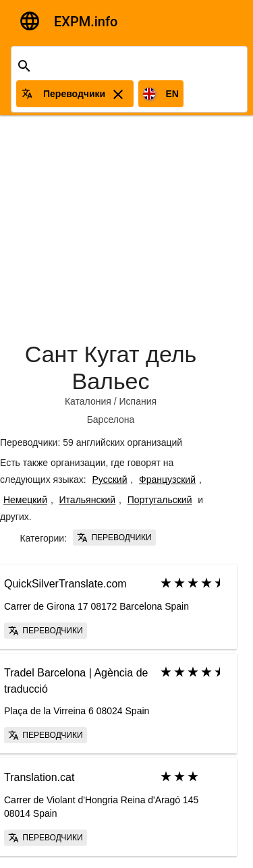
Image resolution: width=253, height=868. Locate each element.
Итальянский (88, 500)
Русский (110, 480)
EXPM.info (86, 22)
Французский (167, 480)
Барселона (111, 419)
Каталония (88, 401)
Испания (138, 401)
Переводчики (114, 538)
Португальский (160, 500)
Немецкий (25, 500)
